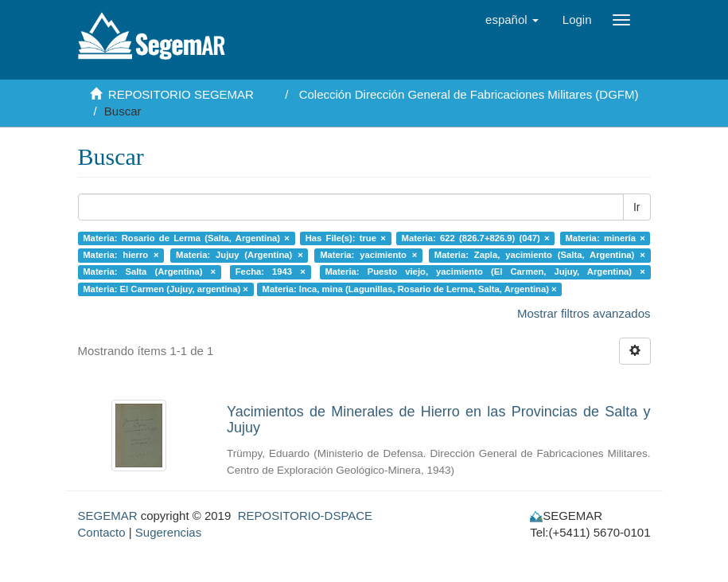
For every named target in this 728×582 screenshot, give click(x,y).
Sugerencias (168, 532)
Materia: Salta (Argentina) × (149, 272)
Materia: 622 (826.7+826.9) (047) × (476, 238)
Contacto (102, 532)
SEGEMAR (108, 516)
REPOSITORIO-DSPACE (305, 516)
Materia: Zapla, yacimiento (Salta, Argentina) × (540, 255)
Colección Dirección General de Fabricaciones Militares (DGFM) (469, 94)
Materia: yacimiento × (368, 255)
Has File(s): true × (346, 238)
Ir (637, 207)
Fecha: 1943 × (271, 272)
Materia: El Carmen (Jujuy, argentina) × (165, 289)
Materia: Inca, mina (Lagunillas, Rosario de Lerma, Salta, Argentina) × (410, 289)
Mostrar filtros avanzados (584, 313)
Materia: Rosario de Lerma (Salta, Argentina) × (186, 238)
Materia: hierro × (121, 255)
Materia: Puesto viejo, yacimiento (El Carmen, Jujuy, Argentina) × (485, 272)
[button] (512, 20)
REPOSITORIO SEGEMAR (181, 94)
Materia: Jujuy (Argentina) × (239, 255)
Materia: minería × (605, 238)
